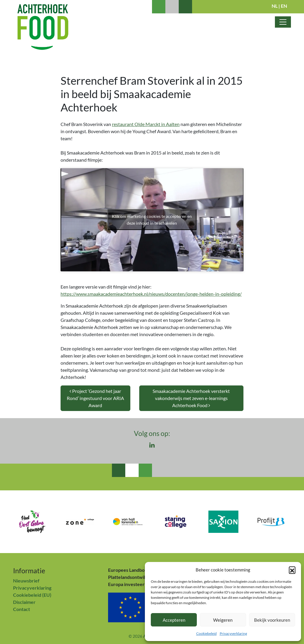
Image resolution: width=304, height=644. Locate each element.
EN (284, 6)
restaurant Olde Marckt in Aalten (146, 124)
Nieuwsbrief (26, 581)
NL (275, 6)
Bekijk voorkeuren (272, 620)
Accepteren (174, 620)
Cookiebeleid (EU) (32, 595)
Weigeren (223, 620)
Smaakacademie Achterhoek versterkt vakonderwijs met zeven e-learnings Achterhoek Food (191, 398)
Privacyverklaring (233, 633)
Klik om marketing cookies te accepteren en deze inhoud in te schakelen (152, 220)
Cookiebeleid (206, 633)
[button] (292, 570)
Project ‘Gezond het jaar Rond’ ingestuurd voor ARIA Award (95, 398)
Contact (22, 609)
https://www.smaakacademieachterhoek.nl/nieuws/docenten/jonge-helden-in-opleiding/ (151, 294)
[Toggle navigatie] (283, 22)
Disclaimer (24, 602)
